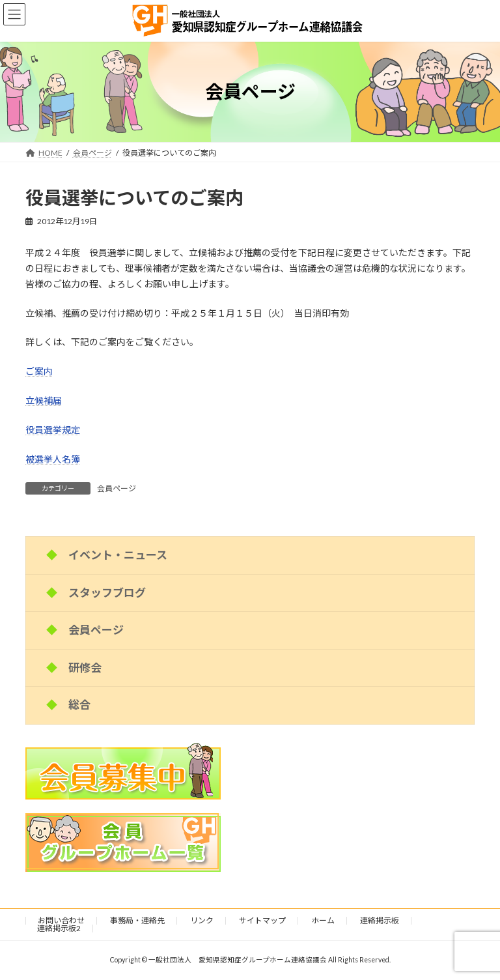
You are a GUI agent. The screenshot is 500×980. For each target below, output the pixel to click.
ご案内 (39, 371)
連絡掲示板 (380, 920)
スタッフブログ (107, 593)
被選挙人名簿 (53, 459)
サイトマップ (262, 920)
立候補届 (44, 400)
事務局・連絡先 (137, 920)
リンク (202, 920)
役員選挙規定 (53, 430)
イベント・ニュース (118, 555)
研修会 (85, 668)
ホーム (323, 920)
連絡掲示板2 (59, 928)
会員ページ (117, 488)
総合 (79, 705)
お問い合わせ (61, 920)
